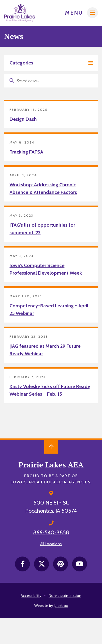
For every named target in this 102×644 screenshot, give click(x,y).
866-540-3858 (51, 532)
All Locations (51, 544)
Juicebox (61, 606)
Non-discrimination (65, 596)
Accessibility (31, 596)
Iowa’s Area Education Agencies (51, 482)
